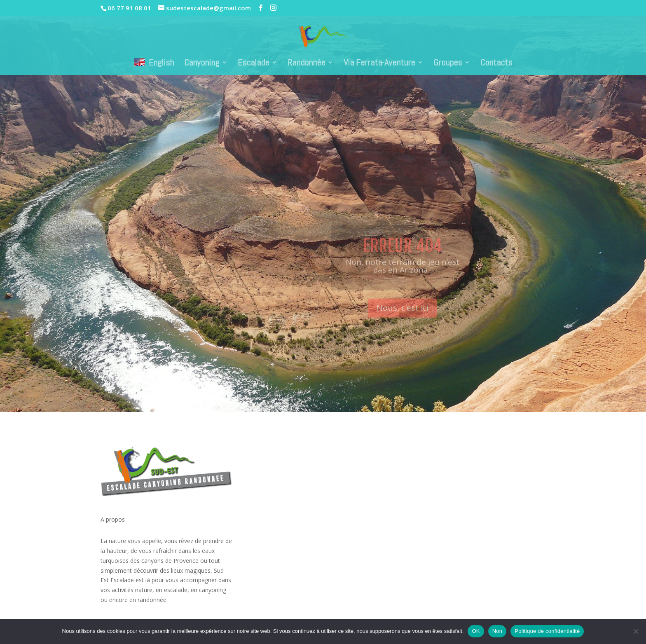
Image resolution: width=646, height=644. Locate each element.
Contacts (496, 64)
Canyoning (202, 64)
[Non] (636, 631)
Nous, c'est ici (403, 317)
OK (476, 631)
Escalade (253, 64)
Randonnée (306, 64)
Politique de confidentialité (547, 631)
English (154, 62)
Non (497, 631)
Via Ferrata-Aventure (379, 64)
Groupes (448, 64)
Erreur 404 (403, 255)
